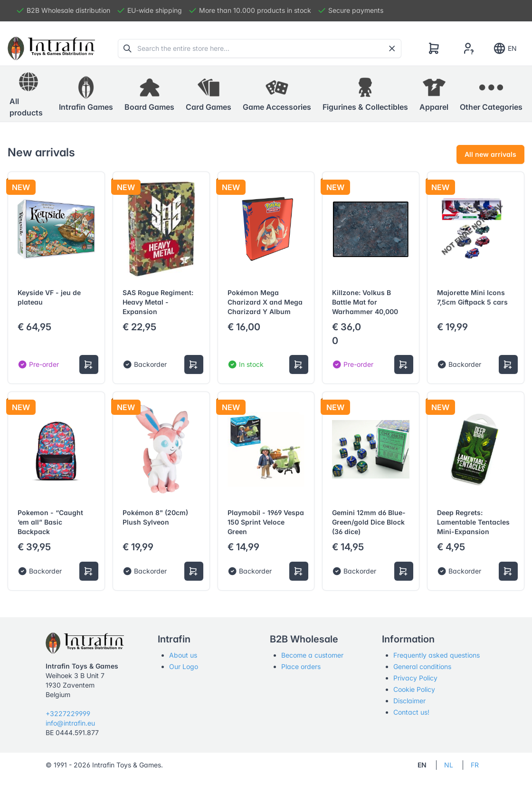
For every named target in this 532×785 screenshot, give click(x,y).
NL (449, 765)
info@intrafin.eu (70, 723)
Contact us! (411, 712)
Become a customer (312, 655)
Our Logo (184, 666)
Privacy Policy (415, 678)
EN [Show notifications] (505, 48)
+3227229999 (68, 713)
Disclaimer (409, 701)
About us (183, 655)
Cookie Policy (414, 689)
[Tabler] (51, 48)
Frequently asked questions (437, 655)
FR (475, 765)
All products (26, 94)
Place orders (301, 666)
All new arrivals (490, 154)
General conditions (422, 666)
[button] (86, 94)
